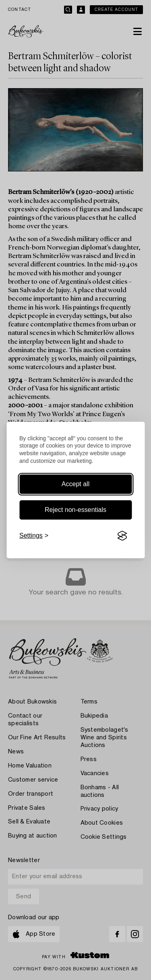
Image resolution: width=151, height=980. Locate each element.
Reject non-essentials (75, 510)
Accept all (75, 484)
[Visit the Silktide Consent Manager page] (122, 536)
